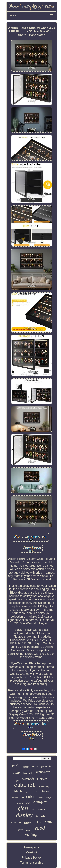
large (49, 798)
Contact (32, 853)
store (35, 766)
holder (38, 822)
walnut (28, 792)
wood (39, 828)
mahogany (44, 787)
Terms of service (32, 863)
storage (43, 772)
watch (28, 779)
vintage (32, 834)
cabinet (25, 785)
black (18, 791)
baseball (27, 773)
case (42, 778)
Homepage (32, 847)
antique (40, 802)
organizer (39, 809)
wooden (28, 796)
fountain (46, 766)
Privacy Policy (32, 858)
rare (41, 798)
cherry (20, 803)
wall (49, 822)
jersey (27, 823)
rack (16, 766)
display (24, 815)
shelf (28, 803)
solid (17, 773)
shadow (16, 823)
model (26, 767)
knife (28, 830)
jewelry (42, 816)
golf (18, 781)
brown (46, 791)
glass (23, 808)
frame (21, 830)
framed (15, 798)
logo (36, 791)
